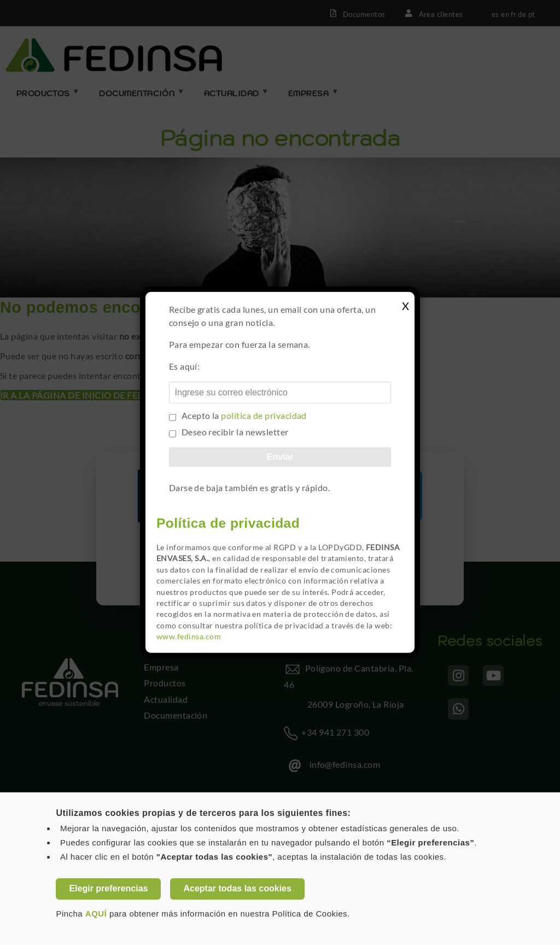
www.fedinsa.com (189, 637)
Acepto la (244, 415)
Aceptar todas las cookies (237, 888)
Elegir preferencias (108, 888)
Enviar (280, 457)
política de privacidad (264, 415)
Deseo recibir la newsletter (235, 432)
